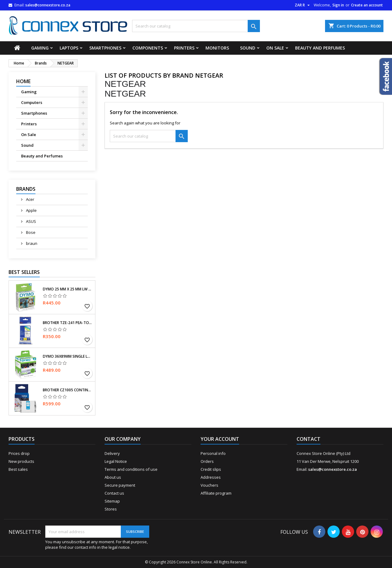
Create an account (367, 5)
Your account (220, 439)
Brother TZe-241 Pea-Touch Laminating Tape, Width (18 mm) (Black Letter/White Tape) (68, 323)
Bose (30, 232)
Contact (309, 439)
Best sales (18, 469)
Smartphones (105, 48)
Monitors (217, 48)
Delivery (112, 453)
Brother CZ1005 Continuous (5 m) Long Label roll (68, 390)
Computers (32, 102)
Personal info (213, 453)
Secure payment (120, 485)
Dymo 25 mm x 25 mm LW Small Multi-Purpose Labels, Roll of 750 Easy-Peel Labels (68, 289)
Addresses (211, 477)
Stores (111, 509)
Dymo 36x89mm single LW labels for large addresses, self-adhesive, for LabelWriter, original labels (68, 356)
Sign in (338, 5)
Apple (31, 210)
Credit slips (211, 469)
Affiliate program (216, 493)
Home (23, 81)
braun (31, 243)
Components (148, 48)
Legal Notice (116, 461)
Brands (26, 189)
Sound (248, 48)
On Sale (275, 48)
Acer (30, 199)
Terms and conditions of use (131, 469)
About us (113, 477)
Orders (207, 461)
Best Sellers (24, 272)
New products (21, 461)
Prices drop (19, 453)
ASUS (31, 221)
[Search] (196, 26)
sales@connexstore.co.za (48, 5)
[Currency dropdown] (303, 5)
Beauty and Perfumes (320, 48)
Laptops (69, 48)
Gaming (40, 48)
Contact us (114, 493)
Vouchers (209, 485)
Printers (184, 48)
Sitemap (112, 501)
